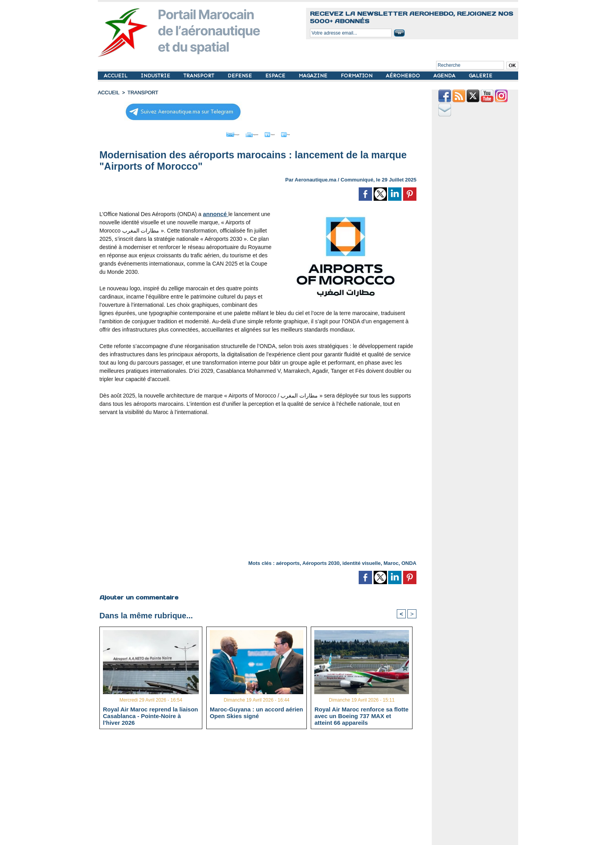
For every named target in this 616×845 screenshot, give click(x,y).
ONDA (409, 561)
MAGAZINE (314, 76)
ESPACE (276, 76)
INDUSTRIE (156, 76)
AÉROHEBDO (404, 76)
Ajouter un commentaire (138, 595)
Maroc (391, 561)
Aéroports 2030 (321, 561)
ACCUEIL (116, 76)
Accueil (108, 92)
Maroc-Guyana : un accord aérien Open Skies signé (257, 711)
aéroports (288, 561)
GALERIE (480, 76)
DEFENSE (240, 76)
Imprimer (249, 133)
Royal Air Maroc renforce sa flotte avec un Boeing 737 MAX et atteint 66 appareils (361, 715)
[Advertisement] (264, 789)
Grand (282, 133)
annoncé (215, 212)
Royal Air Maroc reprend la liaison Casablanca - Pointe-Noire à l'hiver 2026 (150, 715)
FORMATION (357, 76)
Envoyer (213, 133)
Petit (308, 133)
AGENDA (445, 76)
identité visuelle (361, 561)
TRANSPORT (200, 76)
